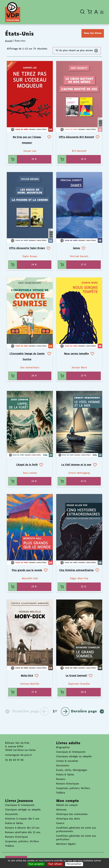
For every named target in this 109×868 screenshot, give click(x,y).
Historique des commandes (72, 814)
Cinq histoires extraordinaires (76, 570)
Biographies (63, 748)
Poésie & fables (65, 775)
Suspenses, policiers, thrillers (73, 788)
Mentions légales (66, 844)
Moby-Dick (27, 676)
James (76, 248)
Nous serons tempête (76, 354)
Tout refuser (55, 864)
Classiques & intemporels (71, 752)
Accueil (9, 41)
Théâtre (61, 793)
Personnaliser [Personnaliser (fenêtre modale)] (74, 864)
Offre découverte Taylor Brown (27, 248)
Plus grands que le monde (27, 570)
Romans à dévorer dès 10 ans (22, 828)
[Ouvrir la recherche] (82, 12)
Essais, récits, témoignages (72, 770)
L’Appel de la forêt (27, 465)
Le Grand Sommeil (76, 676)
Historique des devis (68, 819)
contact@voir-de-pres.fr (19, 755)
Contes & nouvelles (67, 761)
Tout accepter (36, 864)
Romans (61, 779)
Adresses (61, 810)
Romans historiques (68, 784)
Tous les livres (93, 33)
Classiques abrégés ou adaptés (74, 757)
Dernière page (87, 711)
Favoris (60, 823)
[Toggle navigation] (101, 12)
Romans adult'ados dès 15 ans (23, 832)
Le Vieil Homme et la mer (76, 465)
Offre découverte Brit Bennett (76, 137)
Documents (63, 766)
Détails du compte (67, 805)
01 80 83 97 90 (14, 760)
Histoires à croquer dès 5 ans (22, 819)
